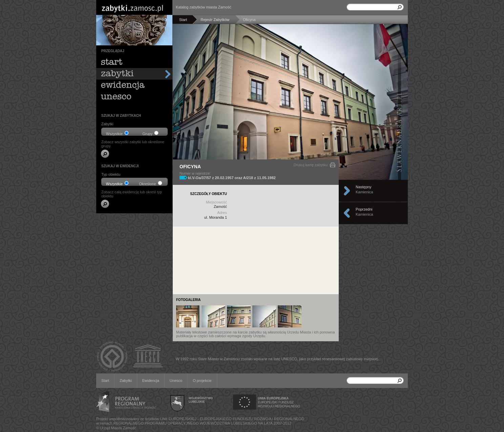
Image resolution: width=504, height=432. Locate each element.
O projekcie (202, 381)
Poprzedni (376, 213)
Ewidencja (151, 381)
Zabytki (125, 381)
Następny (376, 191)
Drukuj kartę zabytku (311, 165)
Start (105, 381)
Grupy (151, 133)
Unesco (176, 381)
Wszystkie (118, 133)
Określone (150, 183)
